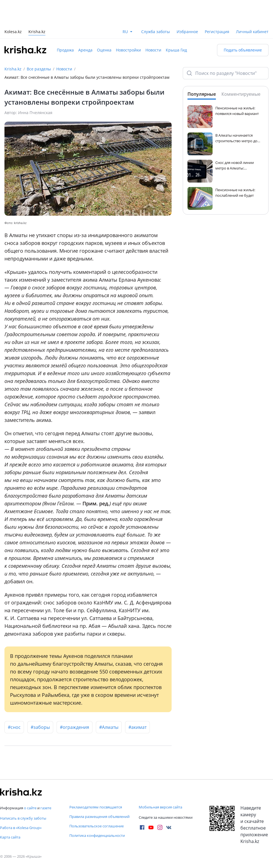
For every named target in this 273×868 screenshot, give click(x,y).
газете (46, 808)
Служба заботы (156, 32)
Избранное (187, 32)
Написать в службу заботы (23, 818)
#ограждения (75, 727)
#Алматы (109, 727)
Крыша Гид (176, 50)
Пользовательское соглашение (97, 826)
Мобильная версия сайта (160, 807)
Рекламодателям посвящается (96, 807)
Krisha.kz (13, 69)
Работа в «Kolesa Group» (21, 828)
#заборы (40, 727)
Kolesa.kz (13, 32)
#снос (14, 727)
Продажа (65, 50)
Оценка (104, 50)
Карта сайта (10, 837)
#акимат (137, 727)
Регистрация (217, 32)
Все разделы (39, 69)
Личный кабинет (252, 32)
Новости (153, 50)
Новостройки (128, 50)
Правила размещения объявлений (99, 817)
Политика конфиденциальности (97, 835)
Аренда (85, 50)
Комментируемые (241, 94)
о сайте (30, 808)
